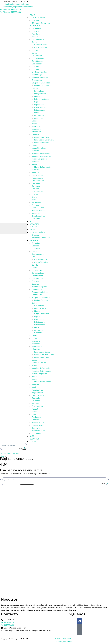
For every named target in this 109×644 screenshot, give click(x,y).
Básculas (35, 31)
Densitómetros (37, 61)
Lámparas (36, 134)
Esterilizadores (40, 107)
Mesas (34, 164)
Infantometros (37, 132)
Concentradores (38, 58)
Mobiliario (36, 170)
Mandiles (35, 151)
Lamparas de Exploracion (44, 140)
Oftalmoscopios (38, 181)
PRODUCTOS (35, 26)
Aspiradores (36, 29)
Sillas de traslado (38, 211)
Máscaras (36, 162)
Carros (34, 53)
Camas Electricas (41, 45)
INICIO (32, 15)
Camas (35, 42)
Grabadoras (39, 118)
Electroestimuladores (40, 77)
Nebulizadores (37, 175)
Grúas (34, 121)
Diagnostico (36, 67)
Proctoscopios (37, 192)
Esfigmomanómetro (42, 99)
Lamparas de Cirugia (42, 137)
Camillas (35, 50)
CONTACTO (34, 227)
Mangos (37, 96)
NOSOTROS (34, 224)
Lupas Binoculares (39, 148)
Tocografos (36, 213)
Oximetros (36, 186)
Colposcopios (37, 56)
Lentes (34, 145)
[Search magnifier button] (22, 449)
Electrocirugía (37, 75)
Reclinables (36, 202)
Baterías (35, 37)
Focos (37, 113)
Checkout (36, 20)
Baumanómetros (38, 39)
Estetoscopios (40, 110)
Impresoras (36, 126)
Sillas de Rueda (38, 208)
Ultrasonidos (37, 219)
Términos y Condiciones (41, 23)
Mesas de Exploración (43, 167)
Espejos (37, 102)
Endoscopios (37, 80)
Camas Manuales (41, 48)
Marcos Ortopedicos (40, 159)
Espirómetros (39, 105)
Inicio (2, 456)
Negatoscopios (38, 178)
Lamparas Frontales (42, 143)
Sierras (35, 197)
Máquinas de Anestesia (41, 153)
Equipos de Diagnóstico (41, 83)
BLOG (32, 221)
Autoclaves (36, 34)
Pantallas (35, 189)
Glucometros (39, 115)
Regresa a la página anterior (11, 453)
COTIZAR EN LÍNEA (37, 18)
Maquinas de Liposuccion (42, 156)
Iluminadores (39, 91)
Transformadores (38, 216)
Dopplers (35, 69)
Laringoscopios (40, 94)
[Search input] (14, 445)
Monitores (36, 172)
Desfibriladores (38, 64)
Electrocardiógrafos (39, 72)
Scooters (35, 205)
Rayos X (35, 194)
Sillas (34, 200)
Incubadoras (37, 129)
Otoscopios (36, 183)
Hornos (35, 124)
